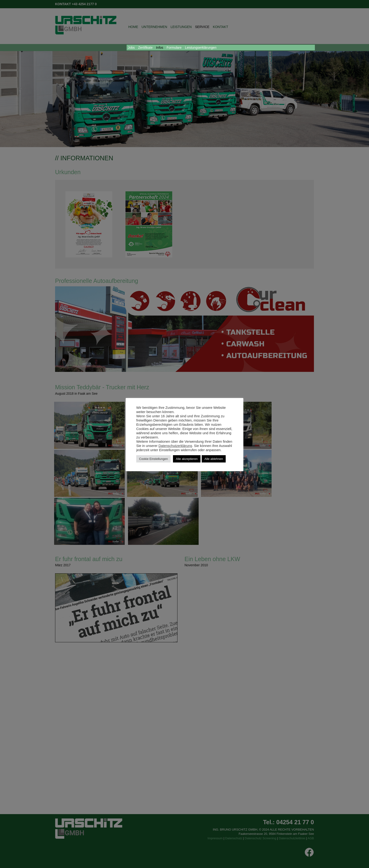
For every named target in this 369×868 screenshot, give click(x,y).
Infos (160, 48)
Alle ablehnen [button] (214, 459)
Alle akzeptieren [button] (187, 459)
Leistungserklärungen (201, 48)
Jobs (131, 48)
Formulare (174, 48)
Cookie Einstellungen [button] (153, 459)
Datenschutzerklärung (175, 446)
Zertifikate (145, 48)
